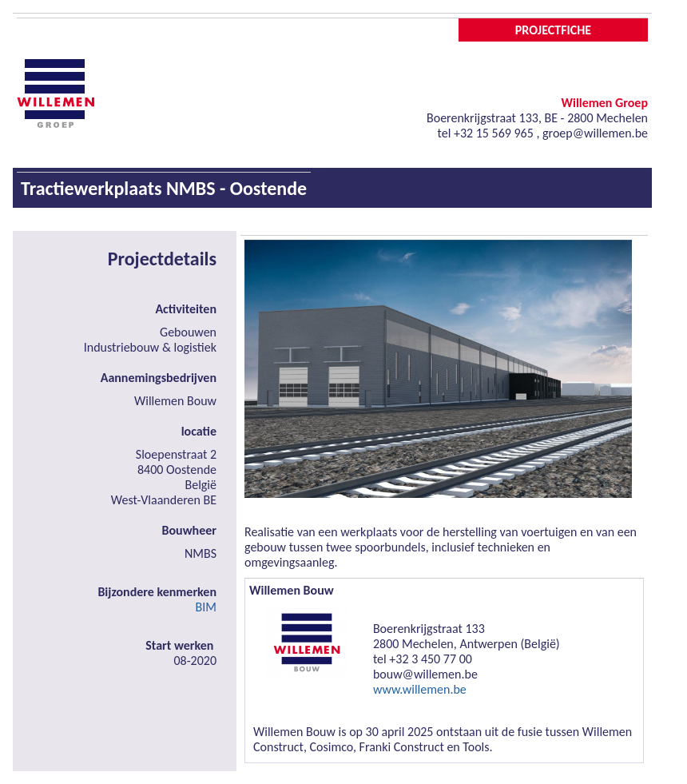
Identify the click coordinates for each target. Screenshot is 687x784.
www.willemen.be (420, 689)
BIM (206, 607)
